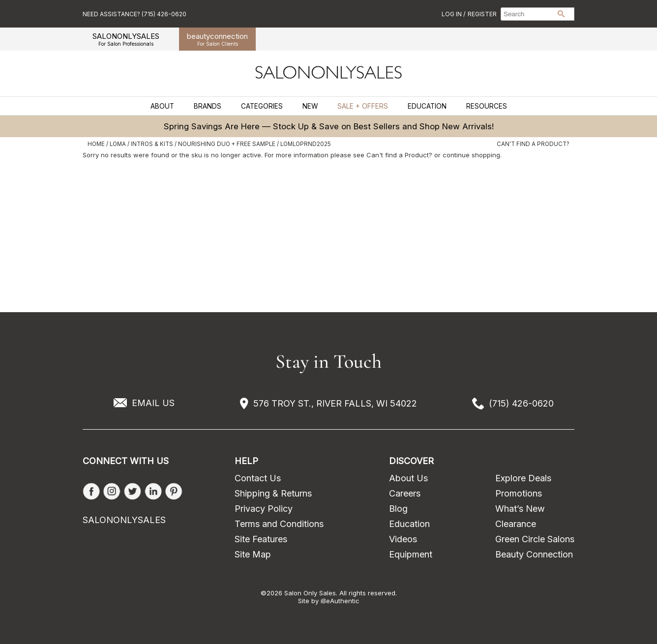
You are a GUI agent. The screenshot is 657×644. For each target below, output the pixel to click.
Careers (405, 493)
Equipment (411, 554)
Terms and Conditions (279, 524)
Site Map (253, 554)
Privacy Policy (264, 509)
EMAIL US (153, 403)
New (310, 106)
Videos (403, 539)
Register (482, 14)
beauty (217, 39)
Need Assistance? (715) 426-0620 (134, 14)
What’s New (520, 509)
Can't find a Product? (533, 144)
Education (427, 106)
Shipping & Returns (273, 493)
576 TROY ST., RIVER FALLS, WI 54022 (335, 403)
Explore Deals (523, 478)
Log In (452, 14)
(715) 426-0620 (521, 403)
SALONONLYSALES (126, 39)
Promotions (519, 493)
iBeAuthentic (340, 601)
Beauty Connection (534, 554)
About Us (408, 478)
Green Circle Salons (535, 539)
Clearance (516, 524)
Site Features (261, 539)
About (162, 106)
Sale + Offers (363, 106)
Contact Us (258, 478)
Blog (398, 509)
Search (561, 14)
